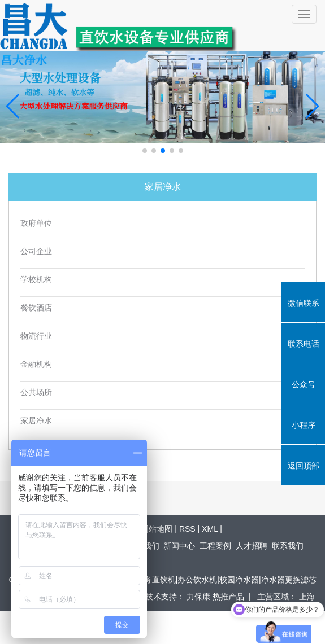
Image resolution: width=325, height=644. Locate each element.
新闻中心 (179, 546)
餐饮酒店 (36, 308)
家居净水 (36, 421)
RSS (187, 529)
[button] (145, 151)
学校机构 (36, 280)
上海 (307, 597)
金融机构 (36, 364)
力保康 (200, 597)
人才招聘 (252, 546)
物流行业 (36, 336)
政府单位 (36, 223)
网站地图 (157, 529)
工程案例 (215, 546)
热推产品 (228, 597)
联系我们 (288, 546)
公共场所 (36, 393)
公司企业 (36, 251)
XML (210, 529)
